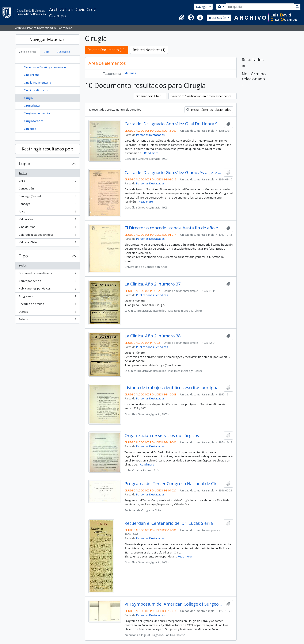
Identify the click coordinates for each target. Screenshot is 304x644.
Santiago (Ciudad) (47, 197)
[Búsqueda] (260, 7)
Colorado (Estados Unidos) (47, 236)
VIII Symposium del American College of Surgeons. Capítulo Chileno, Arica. (173, 604)
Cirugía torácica (34, 121)
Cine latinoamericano (37, 83)
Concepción (47, 189)
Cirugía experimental (37, 113)
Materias (130, 73)
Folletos (47, 320)
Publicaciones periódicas (47, 289)
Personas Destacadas (150, 135)
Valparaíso (47, 220)
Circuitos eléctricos (36, 90)
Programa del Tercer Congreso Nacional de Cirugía (173, 484)
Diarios (47, 313)
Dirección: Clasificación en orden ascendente (201, 96)
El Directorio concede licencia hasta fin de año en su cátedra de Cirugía (173, 228)
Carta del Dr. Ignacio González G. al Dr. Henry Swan (173, 124)
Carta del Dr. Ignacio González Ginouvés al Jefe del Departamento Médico (173, 173)
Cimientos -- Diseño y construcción (46, 67)
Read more (151, 153)
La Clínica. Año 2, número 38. (153, 336)
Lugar (25, 163)
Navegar (202, 7)
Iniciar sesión (218, 18)
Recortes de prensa (47, 305)
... (25, 59)
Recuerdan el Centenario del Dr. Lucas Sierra (169, 523)
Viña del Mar (47, 228)
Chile (47, 182)
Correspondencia (47, 282)
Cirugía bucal (32, 106)
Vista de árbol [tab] (28, 52)
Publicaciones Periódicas (152, 295)
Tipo (23, 256)
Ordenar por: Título (149, 96)
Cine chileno (32, 75)
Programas (47, 297)
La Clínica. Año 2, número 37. (153, 284)
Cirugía (28, 98)
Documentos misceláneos (47, 274)
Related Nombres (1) (149, 50)
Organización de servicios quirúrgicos (162, 436)
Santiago (47, 205)
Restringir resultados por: (47, 149)
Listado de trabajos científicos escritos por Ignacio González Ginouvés (173, 388)
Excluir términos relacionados (209, 110)
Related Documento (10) (107, 50)
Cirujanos (30, 129)
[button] (182, 18)
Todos (23, 173)
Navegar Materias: (47, 39)
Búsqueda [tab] (63, 52)
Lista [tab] (47, 52)
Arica (47, 212)
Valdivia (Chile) (47, 243)
